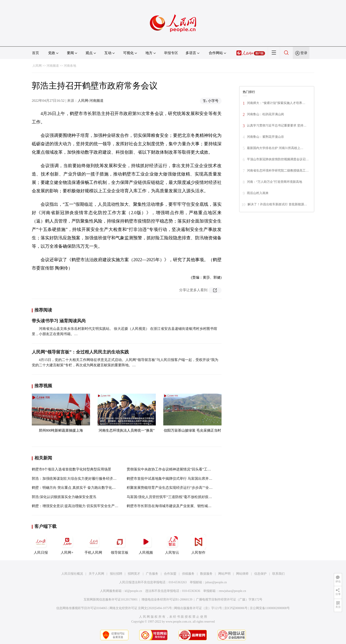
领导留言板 (120, 544)
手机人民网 (93, 544)
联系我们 (278, 574)
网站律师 (242, 574)
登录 (304, 53)
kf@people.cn (133, 591)
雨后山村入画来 (258, 193)
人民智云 (172, 544)
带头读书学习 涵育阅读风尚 (59, 321)
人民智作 (198, 544)
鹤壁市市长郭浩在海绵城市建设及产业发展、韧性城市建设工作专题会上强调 (187, 506)
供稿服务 (188, 574)
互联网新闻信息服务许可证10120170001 (111, 600)
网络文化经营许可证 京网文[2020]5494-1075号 (141, 608)
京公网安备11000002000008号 (270, 608)
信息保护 (260, 574)
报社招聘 (116, 574)
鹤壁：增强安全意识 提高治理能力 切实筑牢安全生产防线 (77, 506)
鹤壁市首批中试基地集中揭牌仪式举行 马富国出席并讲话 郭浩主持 (179, 479)
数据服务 (206, 574)
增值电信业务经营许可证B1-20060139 (167, 600)
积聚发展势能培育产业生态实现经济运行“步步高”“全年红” (172, 488)
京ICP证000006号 (236, 608)
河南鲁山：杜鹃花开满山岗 (266, 114)
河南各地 (70, 66)
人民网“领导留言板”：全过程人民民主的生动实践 (80, 352)
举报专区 (171, 53)
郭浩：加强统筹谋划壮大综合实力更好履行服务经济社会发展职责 (83, 479)
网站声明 (224, 574)
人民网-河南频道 (91, 101)
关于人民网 (96, 574)
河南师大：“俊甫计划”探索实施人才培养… (276, 103)
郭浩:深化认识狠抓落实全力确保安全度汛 (64, 497)
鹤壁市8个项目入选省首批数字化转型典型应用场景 (71, 469)
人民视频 (146, 544)
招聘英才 (134, 574)
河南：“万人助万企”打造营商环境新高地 (275, 182)
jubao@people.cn (216, 582)
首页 (36, 53)
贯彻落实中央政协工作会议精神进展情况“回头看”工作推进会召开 (178, 469)
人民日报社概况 (72, 574)
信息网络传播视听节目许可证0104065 (82, 608)
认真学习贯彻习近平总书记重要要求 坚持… (277, 126)
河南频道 (53, 66)
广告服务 (152, 574)
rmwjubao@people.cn (232, 591)
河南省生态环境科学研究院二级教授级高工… (278, 171)
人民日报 (41, 544)
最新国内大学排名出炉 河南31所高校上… (275, 148)
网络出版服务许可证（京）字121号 (198, 608)
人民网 (37, 66)
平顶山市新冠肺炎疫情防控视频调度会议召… (278, 159)
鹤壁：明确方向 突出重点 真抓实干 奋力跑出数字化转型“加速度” (82, 488)
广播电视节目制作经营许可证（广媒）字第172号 (229, 600)
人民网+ (67, 544)
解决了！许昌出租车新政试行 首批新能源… (277, 204)
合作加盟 (170, 574)
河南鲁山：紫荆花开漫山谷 (265, 137)
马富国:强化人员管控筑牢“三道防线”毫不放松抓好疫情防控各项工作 (180, 497)
